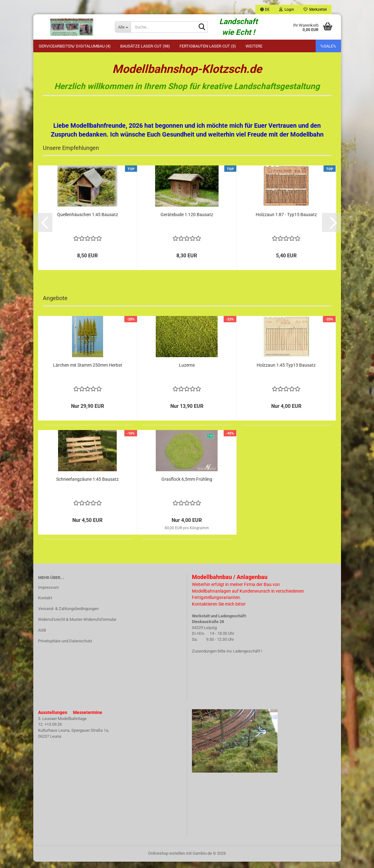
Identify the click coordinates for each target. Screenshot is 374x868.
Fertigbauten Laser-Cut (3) (208, 46)
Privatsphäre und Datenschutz (65, 647)
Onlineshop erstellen (167, 860)
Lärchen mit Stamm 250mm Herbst (88, 371)
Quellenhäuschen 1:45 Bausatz (88, 221)
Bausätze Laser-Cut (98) (145, 46)
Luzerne (187, 371)
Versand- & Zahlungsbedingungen (68, 615)
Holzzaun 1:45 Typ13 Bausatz (286, 371)
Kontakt (45, 604)
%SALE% (328, 46)
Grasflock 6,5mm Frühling (187, 485)
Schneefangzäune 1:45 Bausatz (87, 485)
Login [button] (287, 10)
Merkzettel (315, 10)
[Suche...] (123, 27)
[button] (265, 10)
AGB (42, 637)
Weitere (254, 46)
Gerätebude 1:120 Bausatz (187, 221)
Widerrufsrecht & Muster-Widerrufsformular (77, 626)
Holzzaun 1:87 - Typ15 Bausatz (286, 221)
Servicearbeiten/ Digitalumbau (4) (75, 46)
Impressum (48, 594)
